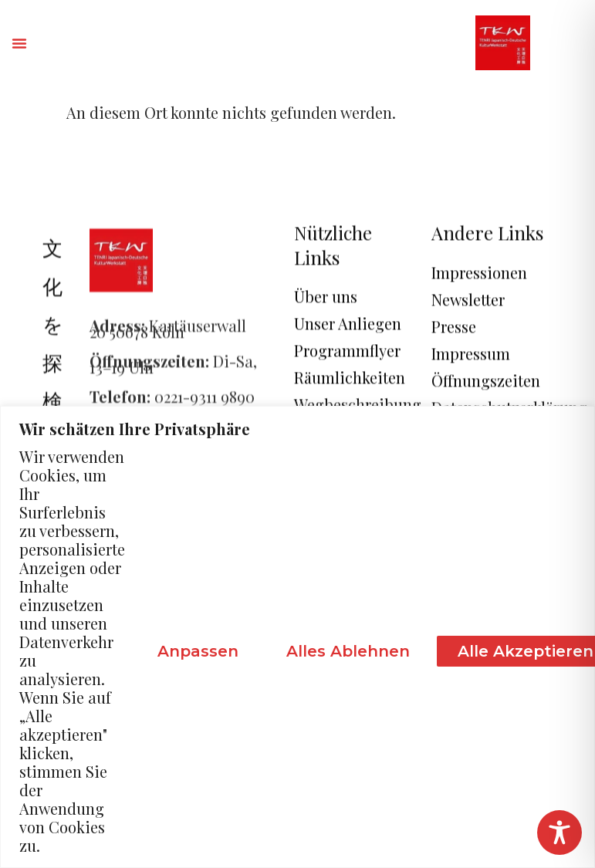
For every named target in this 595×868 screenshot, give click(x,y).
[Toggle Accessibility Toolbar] (560, 833)
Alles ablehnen (348, 651)
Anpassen (198, 651)
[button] (19, 43)
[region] (297, 637)
